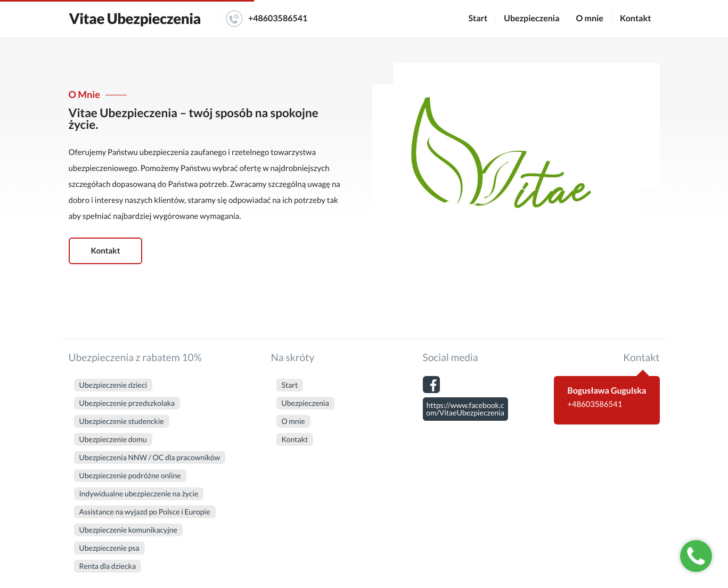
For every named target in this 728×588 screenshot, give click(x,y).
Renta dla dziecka (108, 566)
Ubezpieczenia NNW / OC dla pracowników (150, 457)
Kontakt (636, 18)
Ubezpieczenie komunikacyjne (128, 530)
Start (478, 18)
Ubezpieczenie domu (113, 439)
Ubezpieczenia (531, 18)
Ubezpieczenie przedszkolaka (127, 403)
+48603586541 (267, 19)
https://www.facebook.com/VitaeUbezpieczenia (465, 409)
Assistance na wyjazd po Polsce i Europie (145, 512)
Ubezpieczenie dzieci (113, 385)
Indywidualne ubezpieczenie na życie (139, 493)
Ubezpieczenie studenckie (122, 421)
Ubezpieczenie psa (109, 548)
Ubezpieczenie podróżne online (130, 475)
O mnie (590, 18)
